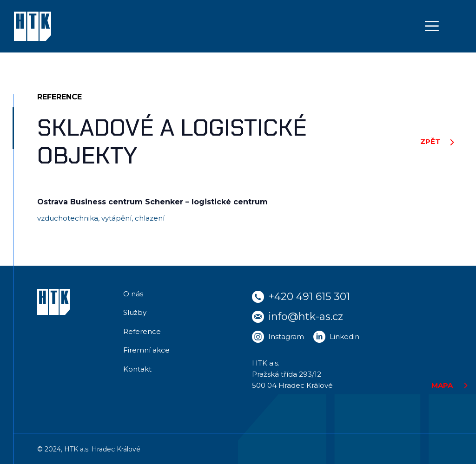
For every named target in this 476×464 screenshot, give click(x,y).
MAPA (442, 386)
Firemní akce (146, 350)
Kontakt (137, 369)
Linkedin (344, 337)
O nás (133, 294)
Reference (142, 331)
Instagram (286, 337)
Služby (135, 312)
